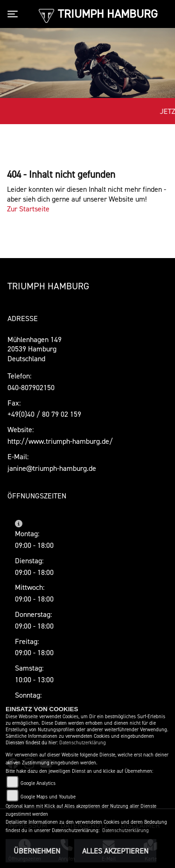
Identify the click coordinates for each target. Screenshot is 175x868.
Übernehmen (37, 851)
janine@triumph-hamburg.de (52, 468)
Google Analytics (38, 783)
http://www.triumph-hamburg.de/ (60, 441)
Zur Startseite (28, 209)
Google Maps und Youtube (48, 797)
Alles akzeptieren (115, 851)
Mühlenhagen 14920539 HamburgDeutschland (35, 349)
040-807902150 (31, 387)
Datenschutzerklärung (83, 743)
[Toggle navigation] (14, 14)
